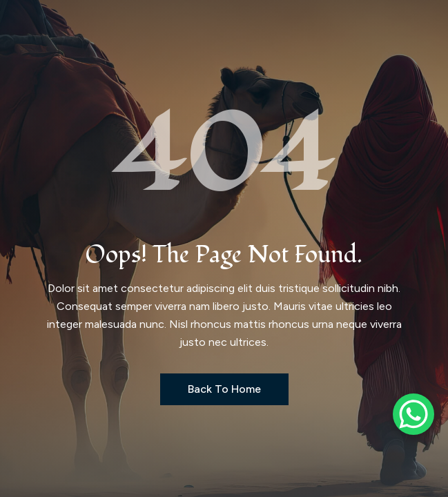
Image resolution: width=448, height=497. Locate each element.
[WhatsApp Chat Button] (413, 414)
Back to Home (224, 389)
